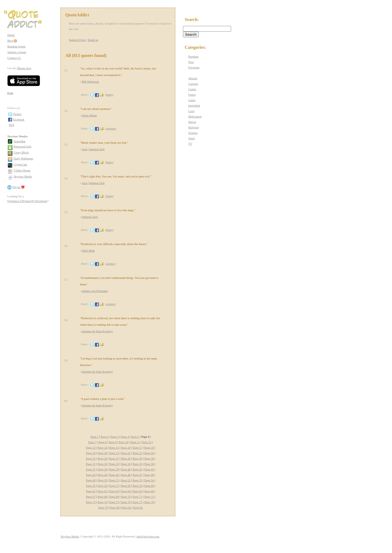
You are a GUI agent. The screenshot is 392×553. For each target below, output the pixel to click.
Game (192, 100)
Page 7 (92, 442)
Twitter (17, 114)
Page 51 (114, 480)
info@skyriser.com (148, 536)
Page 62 (102, 491)
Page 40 (126, 469)
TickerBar (20, 141)
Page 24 (149, 453)
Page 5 (135, 437)
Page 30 (149, 458)
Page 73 (91, 502)
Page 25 (91, 458)
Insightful (194, 105)
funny (109, 95)
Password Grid (22, 146)
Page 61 (91, 491)
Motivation (195, 116)
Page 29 (137, 458)
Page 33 (114, 464)
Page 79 (103, 507)
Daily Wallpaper (23, 158)
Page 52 (126, 480)
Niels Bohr (88, 250)
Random (193, 56)
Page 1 (94, 437)
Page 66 (149, 491)
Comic (192, 89)
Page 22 (126, 453)
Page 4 (125, 437)
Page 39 (114, 469)
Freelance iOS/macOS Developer (27, 201)
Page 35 (137, 464)
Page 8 (103, 442)
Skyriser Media (23, 176)
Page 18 (149, 448)
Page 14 (102, 448)
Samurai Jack (97, 149)
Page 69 (114, 497)
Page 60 (149, 486)
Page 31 (91, 464)
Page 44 (102, 475)
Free (10, 93)
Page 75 (114, 502)
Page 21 (114, 453)
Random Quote (16, 46)
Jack (84, 149)
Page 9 (113, 442)
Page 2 (105, 437)
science (111, 264)
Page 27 (114, 458)
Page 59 (137, 486)
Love (192, 111)
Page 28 (126, 458)
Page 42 (149, 469)
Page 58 (126, 486)
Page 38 (102, 469)
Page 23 (137, 453)
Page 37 (91, 469)
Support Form (77, 40)
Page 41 (137, 469)
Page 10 (123, 442)
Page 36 (149, 464)
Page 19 (91, 453)
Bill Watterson (90, 81)
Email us (93, 40)
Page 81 (126, 507)
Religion (194, 127)
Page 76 (126, 502)
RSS (12, 125)
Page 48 (149, 475)
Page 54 (149, 480)
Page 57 (114, 486)
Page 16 (126, 448)
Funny (192, 95)
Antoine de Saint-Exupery (97, 331)
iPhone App (24, 68)
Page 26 (102, 458)
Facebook (19, 119)
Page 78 (149, 502)
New (191, 62)
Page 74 (102, 502)
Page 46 (126, 475)
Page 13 (91, 448)
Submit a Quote (17, 52)
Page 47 (137, 475)
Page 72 (149, 497)
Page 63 (114, 491)
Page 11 (135, 442)
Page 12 (147, 442)
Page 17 (137, 448)
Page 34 (126, 464)
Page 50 (102, 480)
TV (190, 144)
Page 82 (138, 507)
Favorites (194, 67)
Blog (10, 41)
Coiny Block (21, 152)
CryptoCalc (21, 164)
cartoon (111, 128)
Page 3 (115, 437)
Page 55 (91, 486)
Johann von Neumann (95, 291)
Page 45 (114, 475)
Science (193, 133)
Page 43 (91, 475)
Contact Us (14, 58)
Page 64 (126, 491)
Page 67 (91, 497)
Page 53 (137, 480)
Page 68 (102, 497)
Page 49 (91, 480)
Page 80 (115, 507)
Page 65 (137, 491)
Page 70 (126, 497)
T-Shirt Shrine (22, 170)
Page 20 (102, 453)
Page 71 (137, 497)
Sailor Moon (89, 115)
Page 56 (102, 486)
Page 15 (114, 448)
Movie (192, 122)
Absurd (193, 78)
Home (11, 35)
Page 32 (102, 464)
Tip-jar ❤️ (19, 187)
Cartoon (193, 84)
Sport (192, 138)
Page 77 (137, 502)
